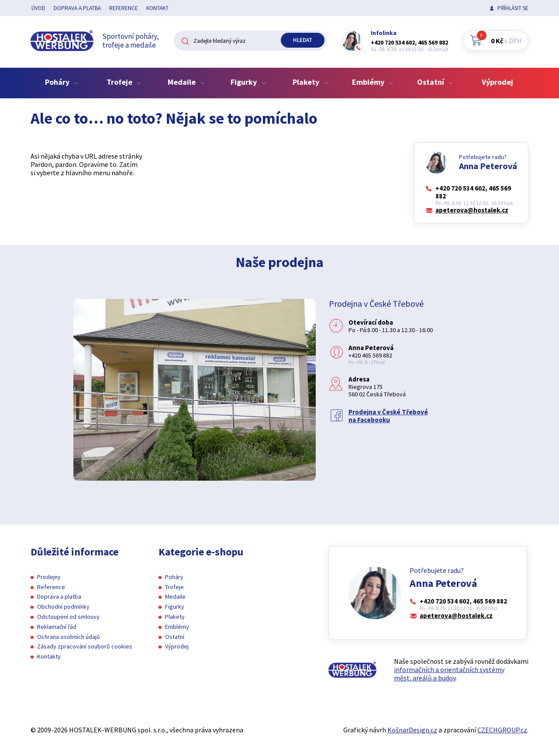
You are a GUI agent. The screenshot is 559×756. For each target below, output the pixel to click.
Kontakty (49, 656)
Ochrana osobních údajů (69, 637)
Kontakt (157, 8)
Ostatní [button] (435, 82)
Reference (124, 8)
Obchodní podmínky (63, 607)
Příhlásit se (513, 8)
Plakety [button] (311, 82)
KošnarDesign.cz (412, 730)
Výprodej (497, 82)
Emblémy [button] (373, 82)
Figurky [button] (248, 82)
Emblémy (177, 627)
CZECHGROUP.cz (502, 730)
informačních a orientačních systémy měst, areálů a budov (449, 674)
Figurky (175, 607)
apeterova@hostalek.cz (472, 210)
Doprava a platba (77, 8)
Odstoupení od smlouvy (68, 617)
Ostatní (175, 637)
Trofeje (174, 587)
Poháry (174, 577)
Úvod (38, 8)
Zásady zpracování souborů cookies (85, 646)
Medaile (175, 596)
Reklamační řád (57, 627)
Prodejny (49, 577)
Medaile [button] (186, 82)
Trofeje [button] (124, 82)
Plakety (175, 617)
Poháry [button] (62, 82)
